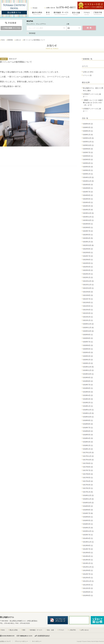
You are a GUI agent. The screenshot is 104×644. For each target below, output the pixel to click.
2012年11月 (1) (88, 567)
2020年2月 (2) (88, 360)
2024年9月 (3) (88, 185)
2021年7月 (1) (88, 299)
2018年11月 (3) (88, 413)
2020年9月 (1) (88, 335)
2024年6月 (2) (88, 195)
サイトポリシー (37, 641)
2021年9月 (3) (88, 292)
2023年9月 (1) (88, 224)
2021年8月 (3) (88, 295)
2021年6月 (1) (88, 302)
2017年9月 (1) (88, 463)
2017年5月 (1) (88, 478)
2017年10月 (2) (88, 460)
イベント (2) (87, 75)
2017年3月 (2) (88, 485)
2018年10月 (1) (88, 417)
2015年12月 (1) (88, 531)
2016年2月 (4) (88, 528)
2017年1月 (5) (88, 492)
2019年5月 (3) (88, 392)
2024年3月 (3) (88, 206)
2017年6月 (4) (88, 474)
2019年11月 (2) (88, 370)
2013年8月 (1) (88, 545)
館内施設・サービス (61, 14)
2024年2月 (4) (88, 210)
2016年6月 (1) (88, 517)
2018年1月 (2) (88, 449)
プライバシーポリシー (21, 641)
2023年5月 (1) (88, 235)
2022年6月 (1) (88, 260)
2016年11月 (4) (88, 499)
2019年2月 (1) (88, 403)
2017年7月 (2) (88, 470)
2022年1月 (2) (88, 277)
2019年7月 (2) (88, 385)
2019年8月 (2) (88, 381)
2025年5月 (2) (88, 160)
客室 (48, 14)
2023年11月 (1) (88, 217)
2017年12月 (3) (88, 452)
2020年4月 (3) (88, 352)
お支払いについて (5, 641)
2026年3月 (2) (88, 127)
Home (3, 630)
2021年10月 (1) (88, 288)
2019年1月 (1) (88, 406)
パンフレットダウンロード (58, 620)
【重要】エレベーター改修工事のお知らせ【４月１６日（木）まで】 (93, 103)
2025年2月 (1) (88, 170)
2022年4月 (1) (88, 267)
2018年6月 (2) (88, 431)
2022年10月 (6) (88, 245)
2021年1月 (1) (88, 320)
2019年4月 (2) (88, 395)
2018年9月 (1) (88, 420)
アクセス (87, 14)
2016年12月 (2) (88, 495)
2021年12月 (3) (88, 281)
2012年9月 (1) (88, 570)
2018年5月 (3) (88, 435)
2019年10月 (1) (88, 374)
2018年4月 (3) (88, 438)
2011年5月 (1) (88, 585)
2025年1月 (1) (88, 174)
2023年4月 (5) (88, 238)
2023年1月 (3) (88, 242)
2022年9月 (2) (88, 249)
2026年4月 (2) (88, 124)
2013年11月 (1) (88, 542)
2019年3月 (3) (88, 399)
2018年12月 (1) (88, 410)
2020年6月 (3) (88, 345)
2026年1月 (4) (88, 135)
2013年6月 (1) (88, 553)
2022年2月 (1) (88, 274)
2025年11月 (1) (88, 142)
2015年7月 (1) (88, 535)
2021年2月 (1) (88, 317)
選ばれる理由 (37, 14)
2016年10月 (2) (88, 503)
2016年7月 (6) (88, 513)
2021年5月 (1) (88, 306)
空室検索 (89, 28)
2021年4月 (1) (88, 310)
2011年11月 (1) (88, 581)
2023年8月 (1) (88, 227)
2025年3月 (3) (88, 167)
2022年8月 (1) (88, 253)
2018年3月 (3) (88, 442)
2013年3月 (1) (88, 560)
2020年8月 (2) (88, 338)
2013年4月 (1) (88, 556)
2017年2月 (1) (88, 488)
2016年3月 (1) (88, 524)
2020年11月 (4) (88, 328)
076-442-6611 (9, 623)
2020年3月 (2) (88, 356)
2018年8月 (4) (88, 424)
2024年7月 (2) (88, 192)
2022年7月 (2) (88, 256)
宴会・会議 (76, 14)
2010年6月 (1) (88, 595)
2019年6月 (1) (88, 388)
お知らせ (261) (88, 72)
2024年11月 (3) (88, 181)
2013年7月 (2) (88, 549)
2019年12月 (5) (88, 367)
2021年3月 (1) (88, 313)
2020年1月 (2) (88, 363)
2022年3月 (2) (88, 270)
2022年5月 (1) (88, 263)
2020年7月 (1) (88, 342)
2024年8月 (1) (88, 188)
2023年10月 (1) (88, 220)
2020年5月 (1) (88, 349)
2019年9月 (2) (88, 377)
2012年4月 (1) (88, 578)
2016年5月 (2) (88, 520)
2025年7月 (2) (88, 152)
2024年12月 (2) (88, 177)
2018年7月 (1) (88, 428)
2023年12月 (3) (88, 213)
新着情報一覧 (88, 59)
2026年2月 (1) (88, 131)
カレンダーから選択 (36, 28)
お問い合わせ (60, 7)
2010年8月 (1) (88, 592)
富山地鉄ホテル (14, 9)
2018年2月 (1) (88, 445)
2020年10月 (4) (88, 331)
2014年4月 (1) (88, 538)
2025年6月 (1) (88, 156)
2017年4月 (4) (88, 481)
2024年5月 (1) (88, 199)
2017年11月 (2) (88, 456)
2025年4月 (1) (88, 163)
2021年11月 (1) (88, 285)
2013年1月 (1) (88, 563)
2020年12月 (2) (88, 324)
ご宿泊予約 (98, 14)
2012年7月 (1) (88, 574)
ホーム (34, 8)
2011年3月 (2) (88, 588)
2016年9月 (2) (88, 506)
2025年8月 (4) (88, 149)
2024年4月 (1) (88, 202)
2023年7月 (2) (88, 231)
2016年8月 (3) (88, 510)
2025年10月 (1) (88, 145)
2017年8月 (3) (88, 467)
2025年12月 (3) (88, 138)
